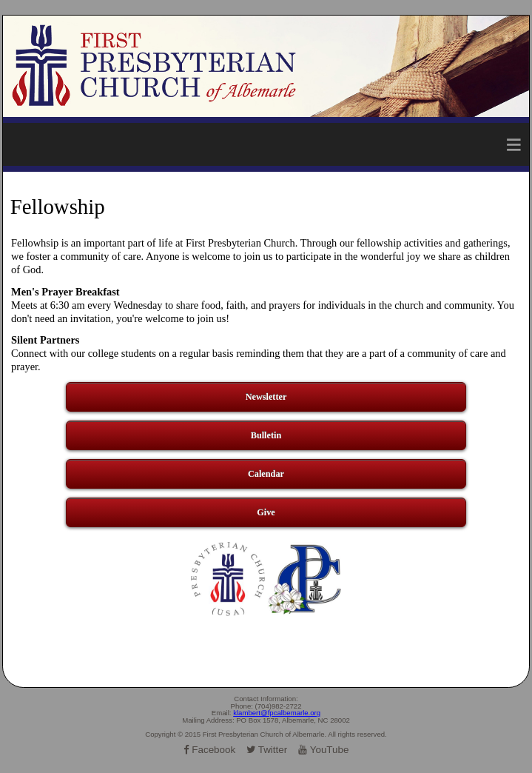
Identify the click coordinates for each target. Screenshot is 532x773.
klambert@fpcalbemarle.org (277, 713)
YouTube (323, 750)
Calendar (266, 474)
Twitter (267, 750)
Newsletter (266, 397)
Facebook (210, 750)
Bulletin (266, 435)
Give (266, 512)
